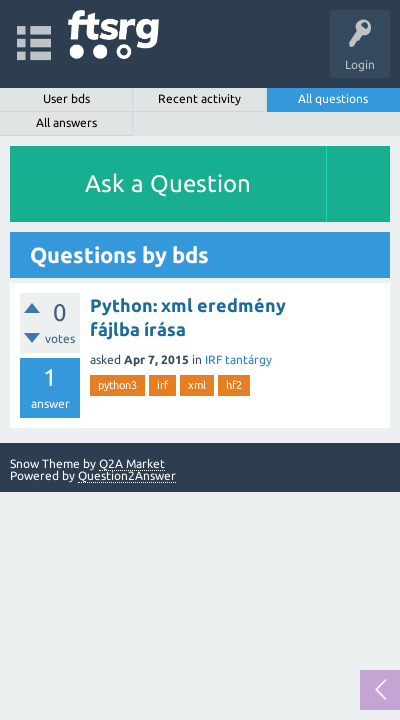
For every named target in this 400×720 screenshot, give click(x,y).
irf (162, 385)
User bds (66, 98)
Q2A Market (132, 463)
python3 (117, 385)
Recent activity (199, 98)
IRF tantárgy (238, 359)
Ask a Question (168, 183)
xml (197, 385)
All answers (66, 122)
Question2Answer (127, 475)
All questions (333, 98)
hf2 (234, 385)
